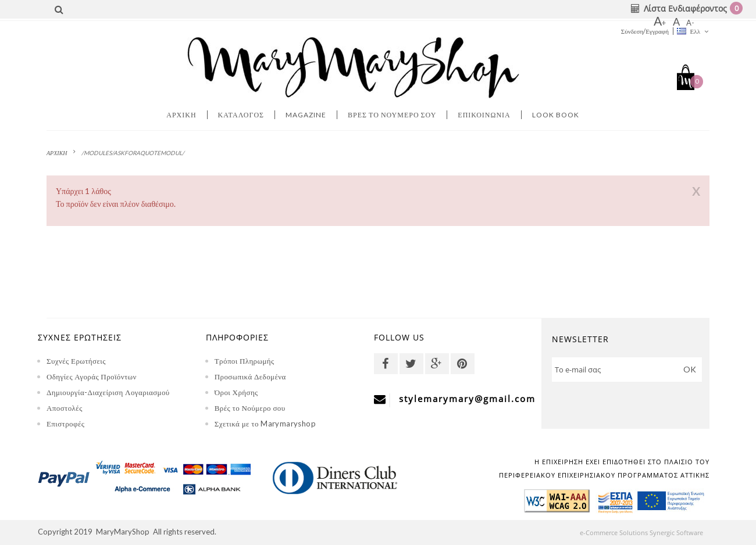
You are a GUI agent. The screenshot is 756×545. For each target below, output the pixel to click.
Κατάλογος (241, 115)
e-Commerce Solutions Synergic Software (648, 533)
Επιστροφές (65, 424)
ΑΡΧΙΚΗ (57, 153)
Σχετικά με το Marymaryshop (265, 424)
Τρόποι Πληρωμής (245, 361)
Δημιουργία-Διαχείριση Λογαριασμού (108, 392)
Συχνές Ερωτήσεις (76, 361)
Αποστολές (65, 408)
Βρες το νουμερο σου (392, 115)
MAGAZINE (306, 115)
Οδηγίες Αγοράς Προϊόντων (92, 377)
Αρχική (181, 115)
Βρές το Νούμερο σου (250, 408)
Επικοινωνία (484, 115)
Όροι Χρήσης (236, 392)
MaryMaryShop (123, 532)
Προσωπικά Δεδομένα (250, 377)
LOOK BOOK (556, 115)
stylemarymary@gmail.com (467, 399)
